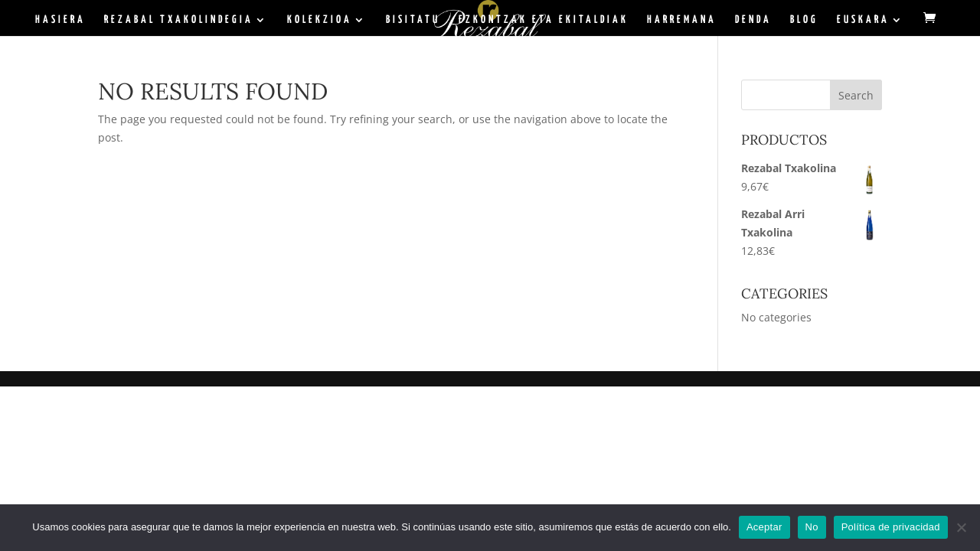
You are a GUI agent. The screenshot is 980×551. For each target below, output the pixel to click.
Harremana (682, 20)
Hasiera (60, 20)
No (812, 527)
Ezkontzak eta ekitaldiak (544, 20)
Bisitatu (413, 20)
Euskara (863, 20)
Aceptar (764, 527)
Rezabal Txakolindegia (179, 20)
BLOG (804, 20)
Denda (753, 20)
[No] (961, 527)
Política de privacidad (891, 527)
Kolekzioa (320, 20)
